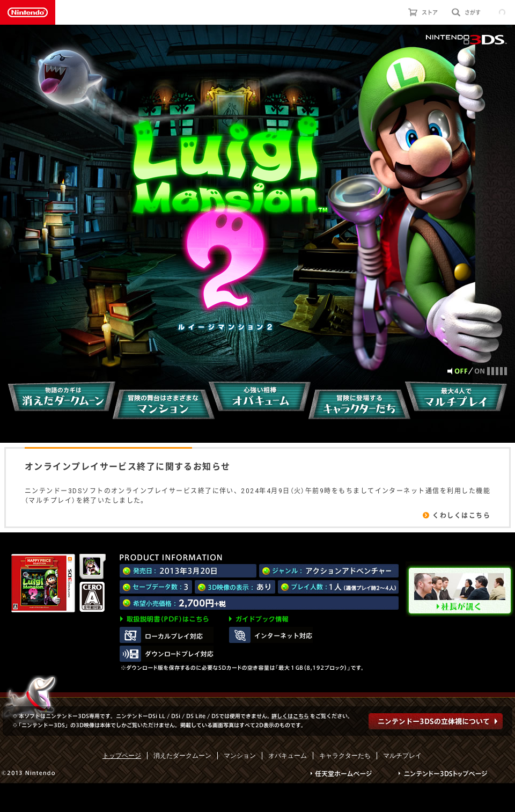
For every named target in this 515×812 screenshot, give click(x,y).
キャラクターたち (345, 756)
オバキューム (288, 756)
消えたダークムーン (182, 756)
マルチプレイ (402, 756)
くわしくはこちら (461, 515)
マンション (240, 756)
